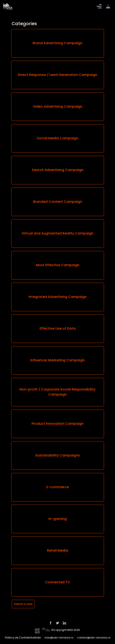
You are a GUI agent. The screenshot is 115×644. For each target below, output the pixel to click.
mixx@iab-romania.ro (59, 638)
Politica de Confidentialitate (23, 638)
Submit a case (23, 604)
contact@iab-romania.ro (94, 638)
